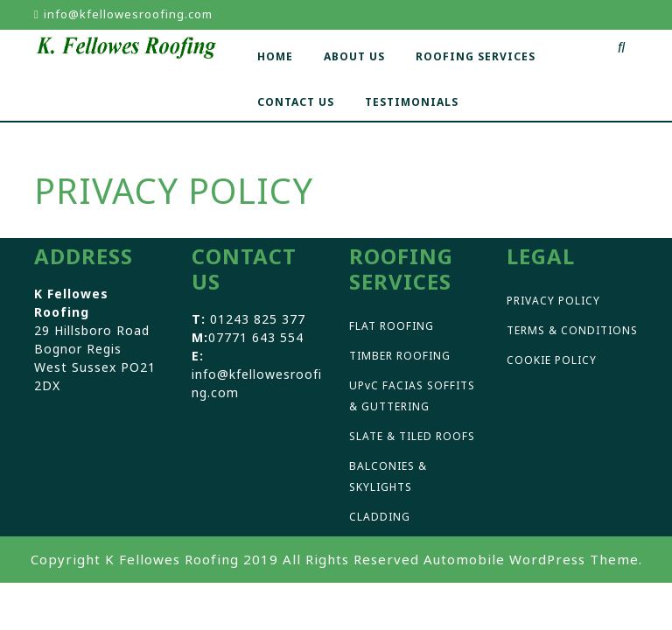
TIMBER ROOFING (400, 356)
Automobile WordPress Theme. (533, 559)
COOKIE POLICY (552, 360)
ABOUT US (354, 56)
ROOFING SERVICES (476, 56)
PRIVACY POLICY (553, 301)
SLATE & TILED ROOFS (412, 436)
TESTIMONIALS (412, 102)
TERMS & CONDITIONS (572, 330)
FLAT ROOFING (392, 326)
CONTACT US (296, 102)
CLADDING (380, 517)
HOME (275, 56)
